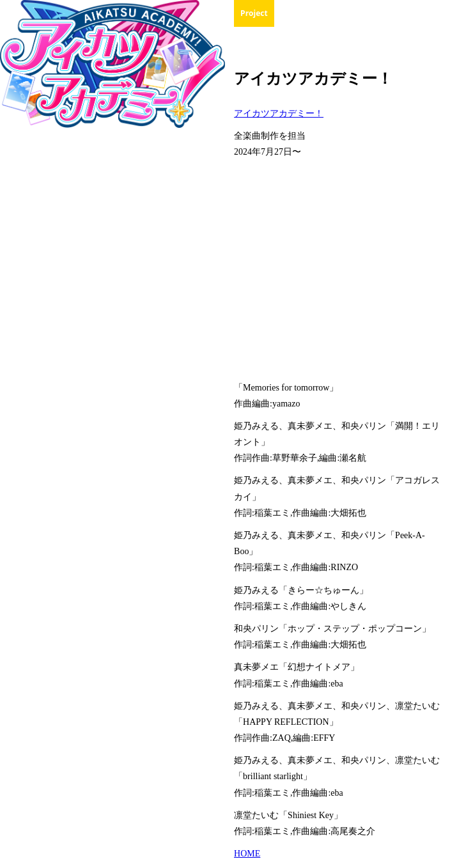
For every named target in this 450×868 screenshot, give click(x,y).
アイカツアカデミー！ (279, 113)
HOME (247, 854)
